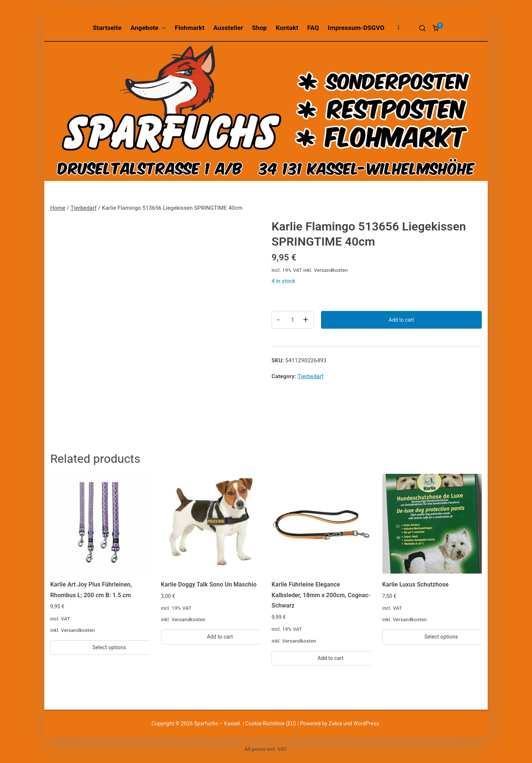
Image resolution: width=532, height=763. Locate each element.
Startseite (107, 28)
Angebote (148, 28)
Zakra (335, 723)
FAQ (313, 28)
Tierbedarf (84, 208)
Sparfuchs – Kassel (217, 723)
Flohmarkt (190, 28)
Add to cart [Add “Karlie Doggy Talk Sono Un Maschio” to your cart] (220, 637)
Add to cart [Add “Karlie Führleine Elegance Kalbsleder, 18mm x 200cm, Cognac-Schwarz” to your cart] (330, 658)
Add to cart (401, 320)
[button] (162, 28)
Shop (259, 28)
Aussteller (228, 28)
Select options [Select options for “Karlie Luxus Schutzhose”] (441, 637)
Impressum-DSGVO (356, 28)
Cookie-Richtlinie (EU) (271, 723)
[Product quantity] (293, 320)
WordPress (366, 723)
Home (58, 208)
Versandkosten (331, 270)
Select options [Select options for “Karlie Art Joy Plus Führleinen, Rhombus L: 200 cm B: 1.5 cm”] (109, 647)
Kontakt (287, 28)
